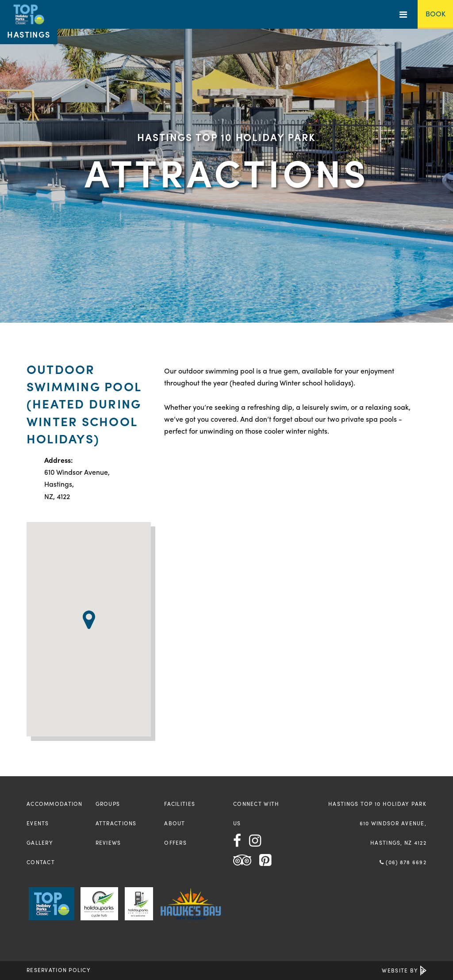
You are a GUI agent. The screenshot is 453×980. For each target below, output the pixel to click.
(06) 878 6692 (403, 862)
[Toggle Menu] (403, 14)
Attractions (116, 823)
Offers (175, 843)
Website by (404, 970)
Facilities (180, 804)
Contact (41, 862)
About (175, 823)
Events (38, 823)
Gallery (40, 843)
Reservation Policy (59, 970)
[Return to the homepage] (29, 22)
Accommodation (54, 804)
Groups (108, 804)
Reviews (108, 843)
